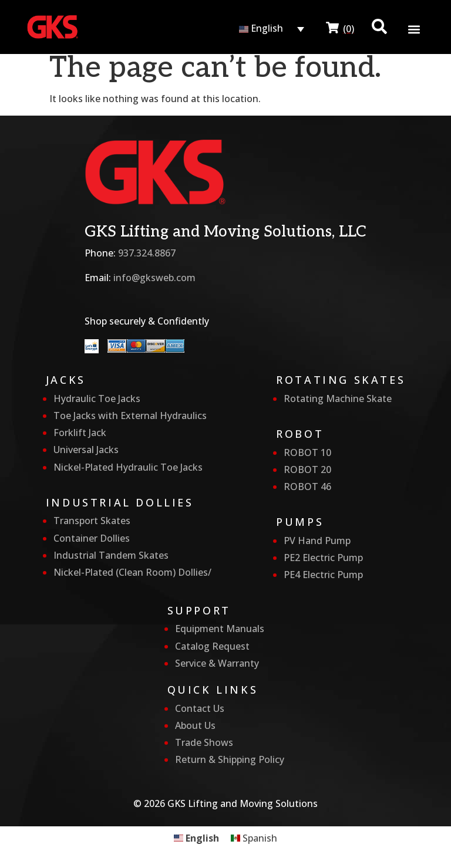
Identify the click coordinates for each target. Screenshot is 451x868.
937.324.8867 (147, 253)
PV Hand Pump (317, 541)
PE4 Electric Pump (323, 575)
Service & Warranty (217, 663)
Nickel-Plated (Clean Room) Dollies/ (132, 572)
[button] (414, 29)
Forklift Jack (80, 433)
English (261, 28)
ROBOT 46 (307, 487)
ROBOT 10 (307, 452)
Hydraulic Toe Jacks (97, 398)
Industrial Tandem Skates (111, 555)
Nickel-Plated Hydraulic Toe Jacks (128, 467)
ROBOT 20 (307, 470)
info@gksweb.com (154, 278)
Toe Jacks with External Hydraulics (130, 416)
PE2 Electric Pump (323, 558)
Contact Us (200, 708)
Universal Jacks (86, 450)
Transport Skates (92, 521)
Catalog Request (212, 646)
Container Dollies (92, 538)
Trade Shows (204, 742)
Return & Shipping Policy (230, 759)
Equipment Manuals (220, 629)
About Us (195, 725)
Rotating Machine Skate (338, 398)
